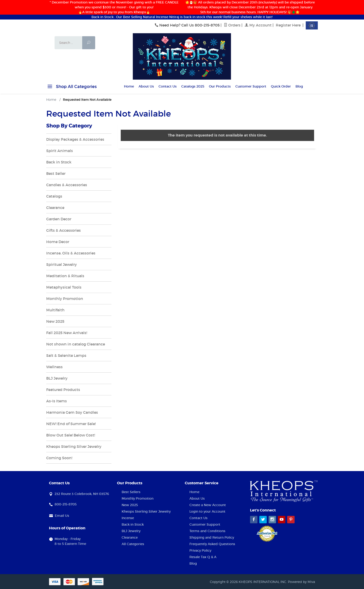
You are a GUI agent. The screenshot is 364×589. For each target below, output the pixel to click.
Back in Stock (59, 162)
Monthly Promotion (65, 299)
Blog (299, 86)
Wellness (54, 367)
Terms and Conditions (207, 531)
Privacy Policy (200, 550)
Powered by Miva (301, 582)
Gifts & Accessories (63, 230)
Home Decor (58, 242)
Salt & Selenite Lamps (66, 355)
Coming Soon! (59, 458)
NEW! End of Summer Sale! (71, 424)
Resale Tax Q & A (203, 557)
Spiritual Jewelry (62, 264)
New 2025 (55, 321)
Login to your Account (207, 511)
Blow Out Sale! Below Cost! (71, 435)
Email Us (62, 516)
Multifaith (55, 310)
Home (129, 86)
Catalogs (54, 196)
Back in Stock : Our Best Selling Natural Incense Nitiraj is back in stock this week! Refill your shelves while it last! (182, 17)
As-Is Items (57, 401)
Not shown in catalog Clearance (76, 344)
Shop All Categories (71, 87)
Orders (232, 25)
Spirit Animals (60, 151)
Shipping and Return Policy (212, 537)
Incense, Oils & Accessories (71, 253)
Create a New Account (208, 505)
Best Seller (56, 173)
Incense (128, 518)
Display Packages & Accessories (75, 139)
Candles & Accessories (67, 185)
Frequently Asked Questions (212, 544)
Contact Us (168, 86)
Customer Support (251, 86)
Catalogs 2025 (193, 86)
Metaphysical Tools (64, 287)
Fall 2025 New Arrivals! (67, 333)
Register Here (288, 25)
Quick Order (281, 86)
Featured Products (63, 390)
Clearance (55, 208)
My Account (258, 25)
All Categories (133, 544)
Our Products (220, 86)
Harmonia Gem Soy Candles (72, 412)
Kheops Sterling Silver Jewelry (74, 446)
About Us (146, 86)
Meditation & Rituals (65, 276)
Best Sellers (131, 492)
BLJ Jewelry (57, 378)
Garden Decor (59, 219)
